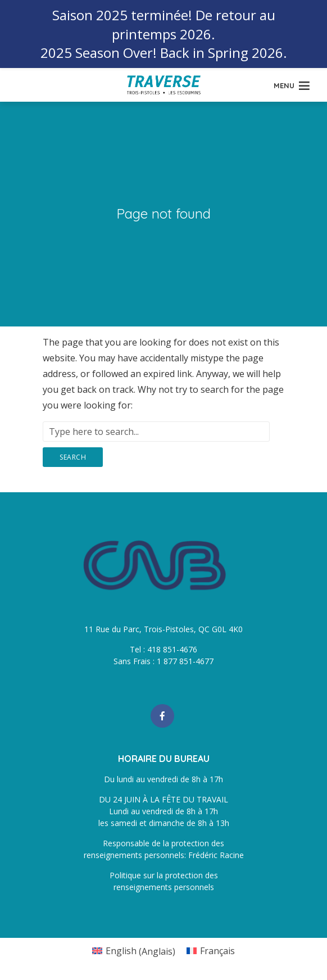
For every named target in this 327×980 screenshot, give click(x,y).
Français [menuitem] (217, 951)
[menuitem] (134, 951)
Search (73, 457)
